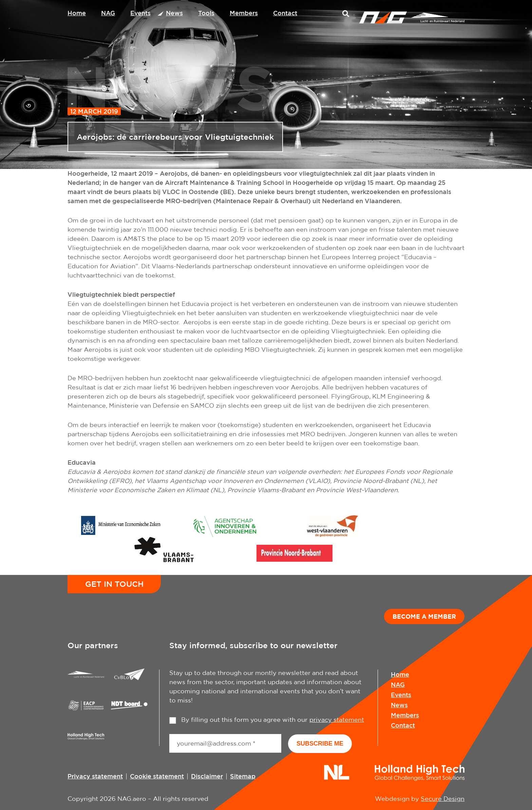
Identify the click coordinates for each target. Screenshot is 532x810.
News (174, 13)
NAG (108, 13)
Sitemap (243, 776)
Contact (285, 13)
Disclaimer (207, 776)
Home (77, 13)
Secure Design (443, 799)
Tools (206, 13)
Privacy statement (95, 776)
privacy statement (337, 720)
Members (244, 13)
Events (140, 13)
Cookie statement (157, 776)
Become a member (424, 616)
